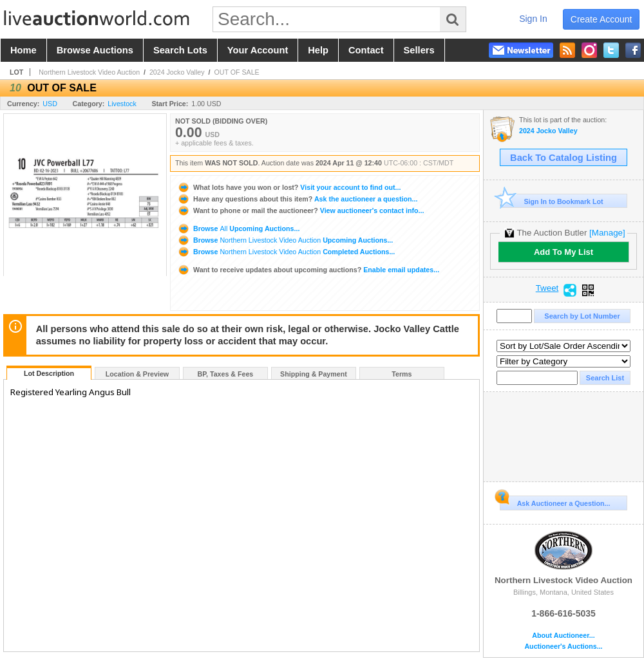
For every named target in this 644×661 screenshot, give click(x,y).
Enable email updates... (308, 270)
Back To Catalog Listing (563, 158)
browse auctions (95, 50)
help (318, 50)
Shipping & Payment (314, 374)
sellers (419, 50)
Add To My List (563, 252)
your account (258, 50)
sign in (533, 19)
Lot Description (49, 373)
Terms (402, 374)
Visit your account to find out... (289, 187)
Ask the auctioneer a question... (297, 199)
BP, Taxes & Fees (226, 374)
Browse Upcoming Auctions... (238, 228)
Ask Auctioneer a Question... (555, 501)
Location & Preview (137, 374)
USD (50, 104)
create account (601, 19)
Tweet (547, 288)
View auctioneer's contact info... (300, 210)
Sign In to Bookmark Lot (552, 201)
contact (366, 50)
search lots (180, 50)
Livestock (122, 104)
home (24, 50)
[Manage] (607, 233)
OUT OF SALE (236, 72)
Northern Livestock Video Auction (89, 72)
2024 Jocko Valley (177, 72)
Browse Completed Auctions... (286, 252)
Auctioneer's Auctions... (563, 647)
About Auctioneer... (563, 636)
